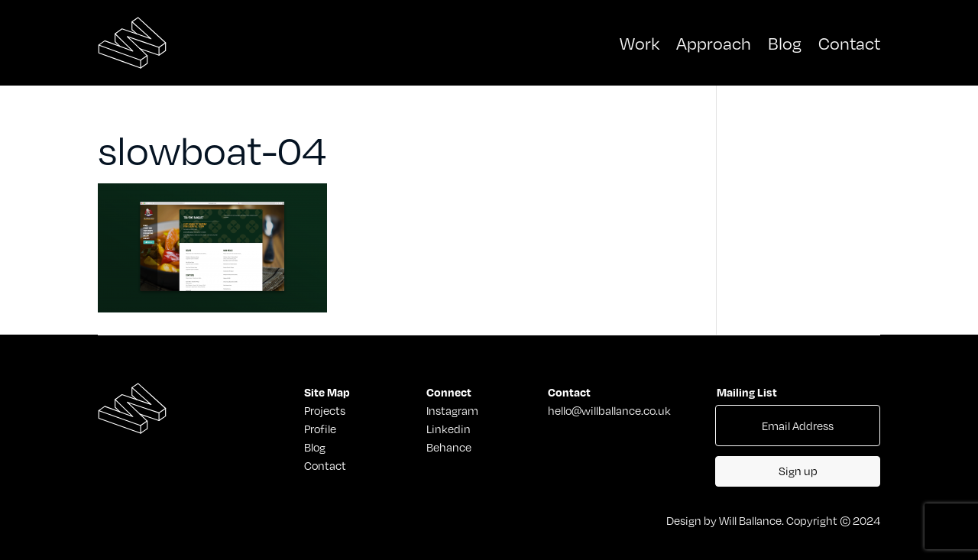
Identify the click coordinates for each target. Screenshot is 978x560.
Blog (785, 42)
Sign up (798, 471)
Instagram (452, 410)
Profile (320, 429)
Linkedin (449, 429)
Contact (849, 42)
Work (640, 42)
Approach (714, 42)
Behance (449, 447)
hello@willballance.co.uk (609, 410)
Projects (324, 410)
